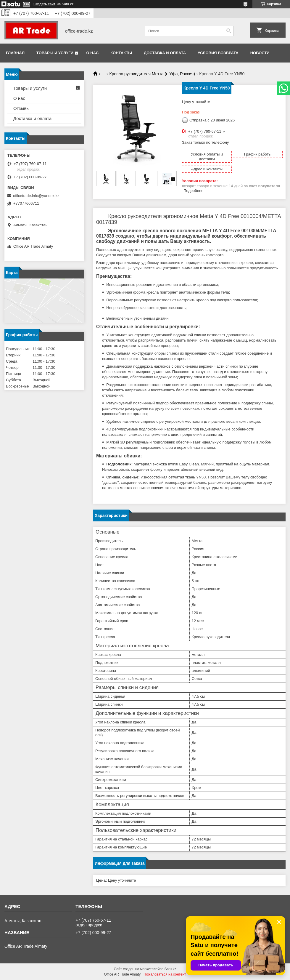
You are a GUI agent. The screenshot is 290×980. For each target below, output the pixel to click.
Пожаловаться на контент (165, 974)
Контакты (121, 53)
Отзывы (21, 108)
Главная (15, 53)
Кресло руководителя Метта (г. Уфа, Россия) (152, 74)
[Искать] (229, 31)
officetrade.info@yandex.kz (36, 196)
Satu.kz (170, 969)
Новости (260, 53)
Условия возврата (218, 53)
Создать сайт (44, 4)
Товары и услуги (55, 53)
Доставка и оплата (165, 53)
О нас (93, 53)
